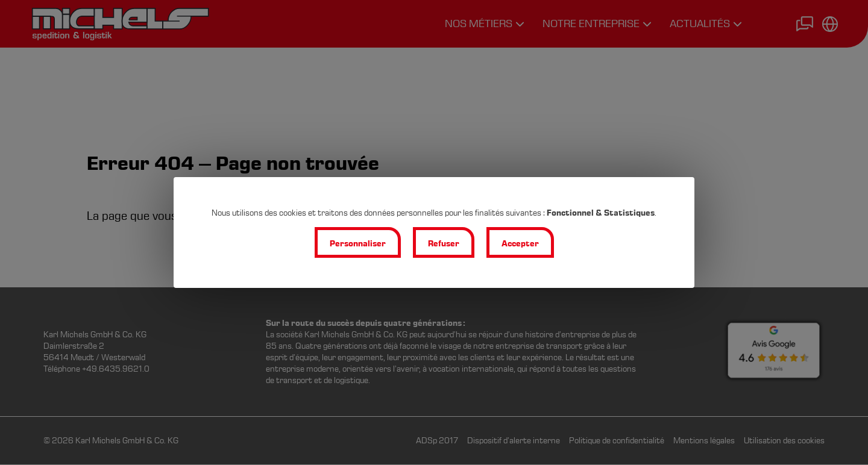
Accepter (520, 244)
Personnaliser (358, 244)
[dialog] (434, 232)
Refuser (444, 244)
